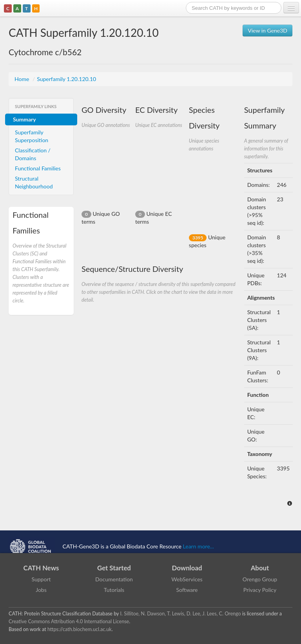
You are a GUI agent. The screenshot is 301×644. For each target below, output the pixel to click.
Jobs (41, 590)
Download (187, 568)
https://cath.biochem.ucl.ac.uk (80, 629)
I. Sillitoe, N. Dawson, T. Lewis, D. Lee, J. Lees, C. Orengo (181, 614)
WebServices (187, 579)
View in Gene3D (267, 30)
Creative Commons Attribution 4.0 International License (69, 621)
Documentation (114, 579)
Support (41, 579)
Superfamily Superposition (32, 136)
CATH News (41, 568)
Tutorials (114, 590)
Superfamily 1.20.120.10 (66, 79)
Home (23, 79)
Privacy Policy (260, 590)
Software (187, 590)
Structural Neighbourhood (34, 182)
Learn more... (199, 546)
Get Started (114, 568)
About (260, 568)
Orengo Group (260, 579)
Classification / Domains (33, 154)
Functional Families (38, 168)
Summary (24, 119)
